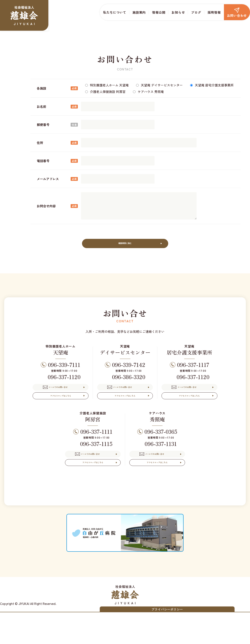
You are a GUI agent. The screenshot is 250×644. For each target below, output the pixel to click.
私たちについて (115, 12)
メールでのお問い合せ (65, 397)
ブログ (196, 12)
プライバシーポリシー (209, 639)
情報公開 (159, 12)
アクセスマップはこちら (61, 411)
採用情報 (214, 12)
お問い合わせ (237, 13)
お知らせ (178, 12)
